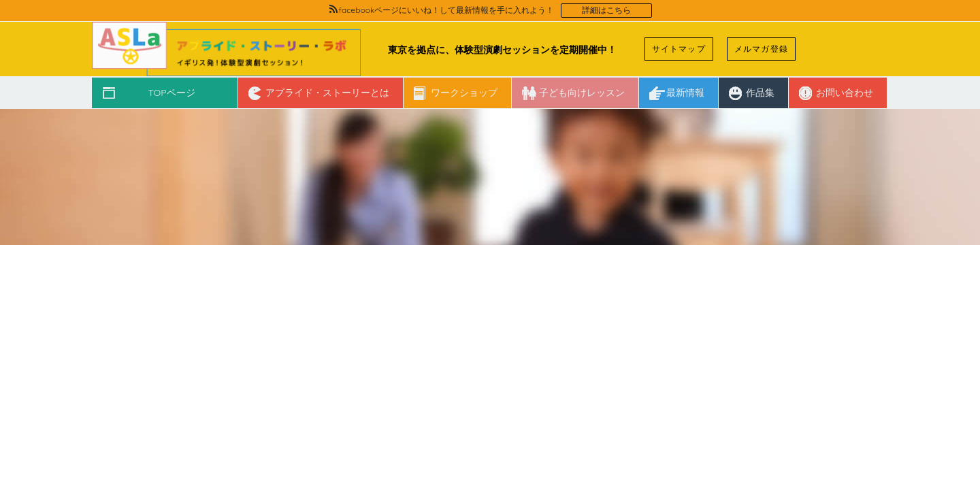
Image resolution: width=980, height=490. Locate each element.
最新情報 (685, 93)
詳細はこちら (606, 10)
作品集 (760, 93)
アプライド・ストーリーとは (327, 93)
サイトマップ (679, 49)
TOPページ (171, 93)
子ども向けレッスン (582, 93)
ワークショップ (464, 93)
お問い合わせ (845, 93)
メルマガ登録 (761, 49)
